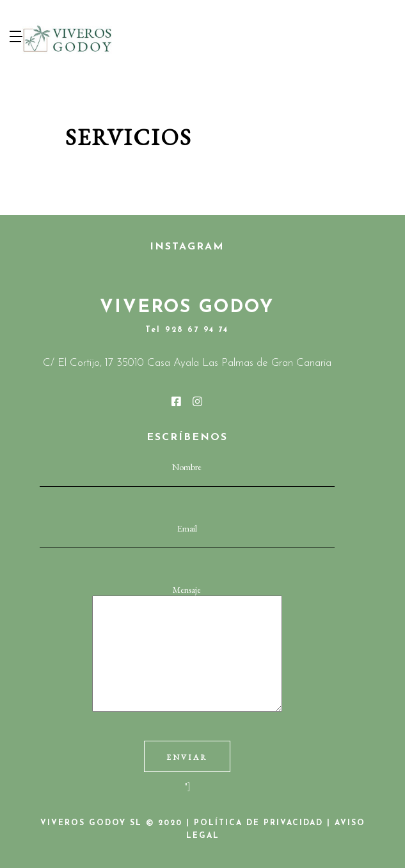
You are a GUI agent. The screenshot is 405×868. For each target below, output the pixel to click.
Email (187, 535)
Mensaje (187, 649)
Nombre (187, 473)
